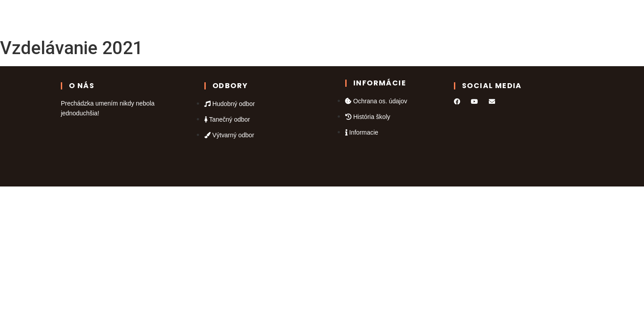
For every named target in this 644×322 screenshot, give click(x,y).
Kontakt (392, 17)
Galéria (354, 17)
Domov (199, 17)
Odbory (239, 17)
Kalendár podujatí (295, 17)
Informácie (439, 17)
